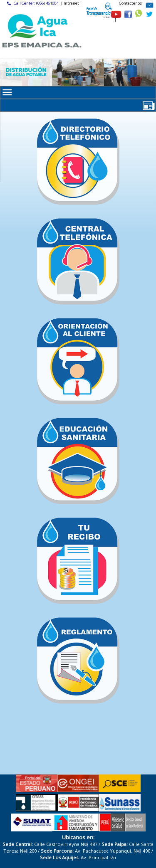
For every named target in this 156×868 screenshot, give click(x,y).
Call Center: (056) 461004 (36, 3)
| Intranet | (71, 3)
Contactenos (130, 3)
